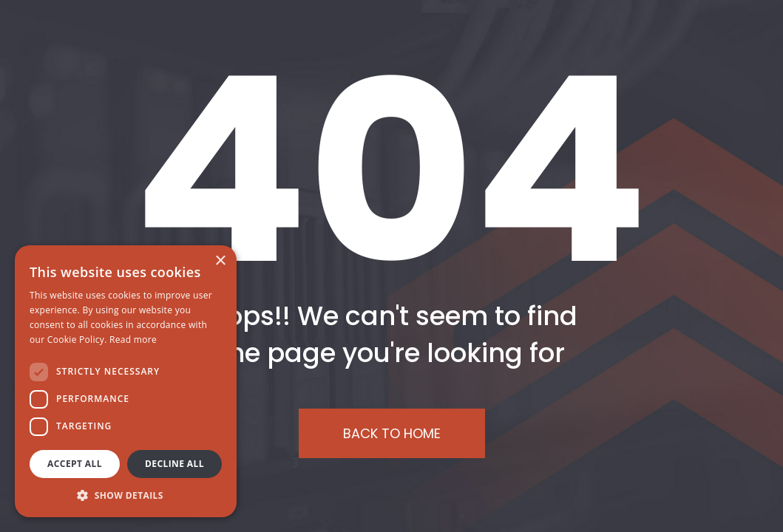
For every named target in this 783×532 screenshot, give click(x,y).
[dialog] (126, 381)
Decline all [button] (174, 464)
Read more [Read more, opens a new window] (133, 340)
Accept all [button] (75, 464)
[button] (126, 495)
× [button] (220, 261)
